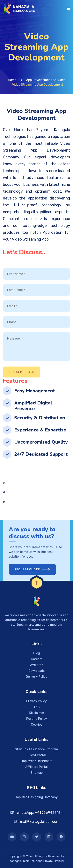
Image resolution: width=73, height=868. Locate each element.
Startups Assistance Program (36, 749)
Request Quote (29, 569)
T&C (37, 707)
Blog (37, 653)
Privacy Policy (36, 701)
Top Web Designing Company (37, 797)
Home (12, 80)
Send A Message (22, 372)
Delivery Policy (37, 677)
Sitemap (37, 773)
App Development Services (46, 80)
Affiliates (37, 665)
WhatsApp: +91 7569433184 (37, 813)
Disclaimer (37, 713)
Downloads (36, 671)
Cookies (37, 725)
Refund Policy (37, 719)
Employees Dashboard (36, 761)
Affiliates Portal (36, 767)
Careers (37, 659)
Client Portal (37, 755)
